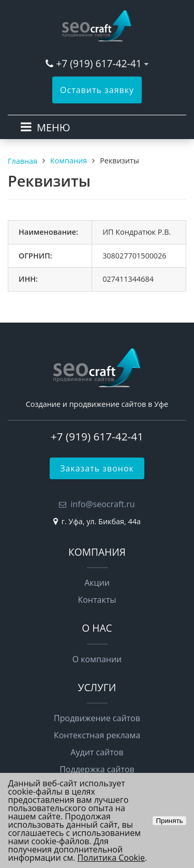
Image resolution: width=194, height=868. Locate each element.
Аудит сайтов (97, 752)
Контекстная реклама (97, 735)
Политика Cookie (111, 858)
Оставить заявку (97, 90)
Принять (169, 821)
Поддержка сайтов (97, 769)
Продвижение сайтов (97, 718)
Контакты (97, 600)
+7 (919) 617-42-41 (99, 63)
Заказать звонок (97, 468)
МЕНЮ (54, 127)
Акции (97, 583)
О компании (97, 659)
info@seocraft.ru (102, 504)
